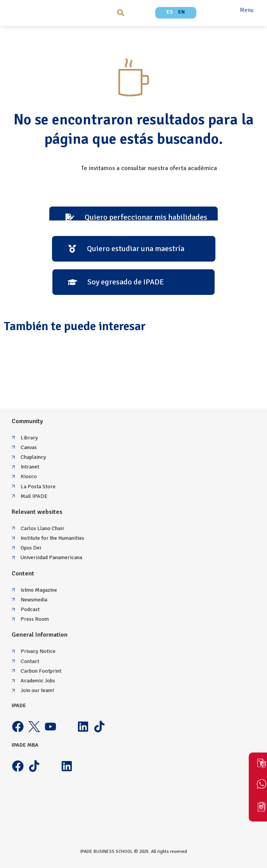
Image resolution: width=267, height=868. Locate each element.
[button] (120, 13)
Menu (247, 10)
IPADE (19, 705)
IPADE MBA (25, 745)
